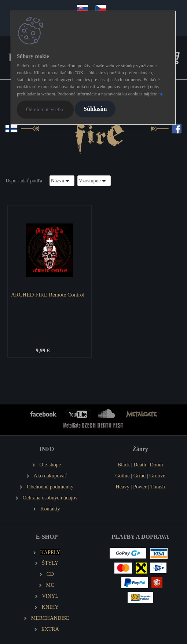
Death (140, 465)
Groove (157, 476)
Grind (140, 476)
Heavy (122, 487)
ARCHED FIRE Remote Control (48, 294)
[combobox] (62, 181)
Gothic (122, 476)
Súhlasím (95, 109)
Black (124, 465)
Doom (157, 465)
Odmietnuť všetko (45, 109)
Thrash (158, 487)
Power (140, 487)
